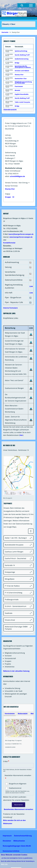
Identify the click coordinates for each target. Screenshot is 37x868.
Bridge (17, 63)
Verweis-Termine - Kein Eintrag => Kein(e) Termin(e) (17, 184)
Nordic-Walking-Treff (22, 55)
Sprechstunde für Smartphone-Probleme (23, 67)
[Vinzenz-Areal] (18, 620)
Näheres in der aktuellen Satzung (16, 671)
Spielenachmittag (21, 51)
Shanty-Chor (10, 189)
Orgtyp (8, 194)
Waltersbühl (23, 714)
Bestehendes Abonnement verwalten (18, 809)
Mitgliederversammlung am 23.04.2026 (23, 82)
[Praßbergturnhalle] (18, 600)
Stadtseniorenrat (15, 788)
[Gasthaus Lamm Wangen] (18, 552)
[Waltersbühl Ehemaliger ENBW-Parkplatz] (18, 628)
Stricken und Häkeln (22, 71)
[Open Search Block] (22, 5)
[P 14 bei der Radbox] (18, 586)
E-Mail (5, 761)
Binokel (17, 90)
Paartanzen (19, 86)
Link (31, 286)
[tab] (10, 714)
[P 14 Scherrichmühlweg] (18, 593)
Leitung (8, 135)
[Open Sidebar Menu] (31, 5)
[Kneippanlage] (18, 572)
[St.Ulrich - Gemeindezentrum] (18, 606)
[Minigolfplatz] (18, 579)
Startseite (5, 32)
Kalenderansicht (10, 110)
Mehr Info (4, 864)
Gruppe (8, 197)
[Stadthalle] (18, 613)
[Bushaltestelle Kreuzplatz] (18, 545)
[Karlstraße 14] (18, 565)
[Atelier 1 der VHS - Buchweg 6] (18, 538)
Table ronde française (22, 102)
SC (13, 197)
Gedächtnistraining (22, 59)
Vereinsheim (10, 714)
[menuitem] (7, 836)
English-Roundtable (22, 94)
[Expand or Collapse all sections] (31, 531)
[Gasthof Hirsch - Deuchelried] (18, 559)
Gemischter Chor (21, 78)
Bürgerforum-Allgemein (18, 784)
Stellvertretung (10, 153)
